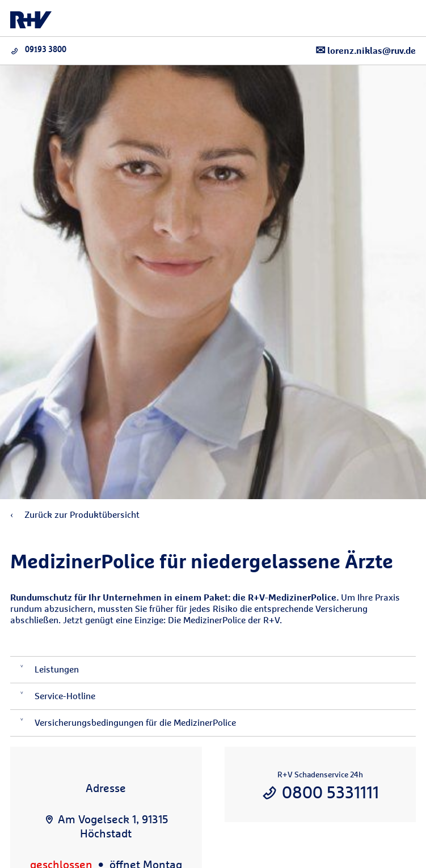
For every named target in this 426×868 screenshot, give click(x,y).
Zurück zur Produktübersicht (75, 515)
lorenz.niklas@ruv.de (366, 50)
